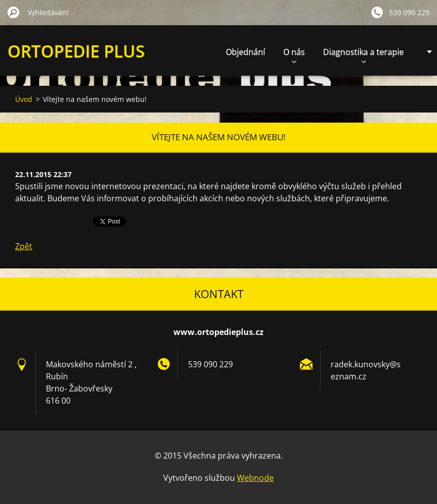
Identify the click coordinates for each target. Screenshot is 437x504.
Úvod (24, 99)
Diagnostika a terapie (363, 55)
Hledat (14, 12)
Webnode (255, 478)
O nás (294, 55)
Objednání (245, 52)
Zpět (24, 246)
